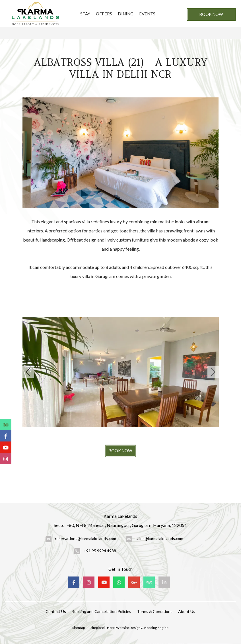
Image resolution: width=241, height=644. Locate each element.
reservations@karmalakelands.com (86, 538)
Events (147, 14)
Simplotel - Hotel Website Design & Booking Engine (129, 628)
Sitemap (79, 628)
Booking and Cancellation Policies (101, 611)
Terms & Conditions (155, 611)
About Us (187, 611)
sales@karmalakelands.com (159, 538)
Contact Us (56, 611)
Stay (85, 14)
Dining (126, 14)
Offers (104, 14)
